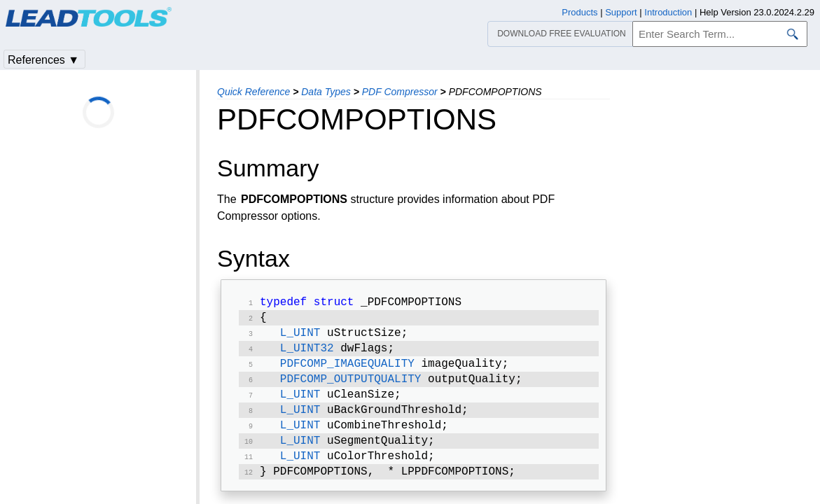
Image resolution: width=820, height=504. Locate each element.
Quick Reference (253, 92)
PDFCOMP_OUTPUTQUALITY (351, 388)
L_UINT (300, 337)
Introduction (668, 12)
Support (621, 12)
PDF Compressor (400, 92)
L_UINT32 (307, 354)
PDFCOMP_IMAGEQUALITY (347, 371)
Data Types (326, 92)
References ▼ (43, 60)
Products (579, 12)
